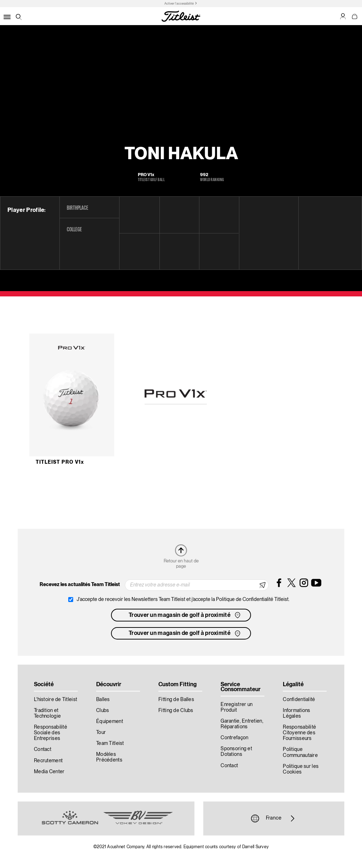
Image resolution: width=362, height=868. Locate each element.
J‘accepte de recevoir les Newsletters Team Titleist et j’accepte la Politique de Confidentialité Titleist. (183, 600)
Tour (101, 733)
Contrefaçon (234, 738)
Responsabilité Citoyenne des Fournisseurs (299, 733)
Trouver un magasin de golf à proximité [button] (185, 615)
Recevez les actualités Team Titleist (80, 585)
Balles (103, 700)
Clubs (103, 711)
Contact (43, 750)
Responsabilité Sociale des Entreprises (51, 733)
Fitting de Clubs (176, 711)
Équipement (110, 722)
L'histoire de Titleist (56, 700)
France (274, 818)
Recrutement (48, 761)
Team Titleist (110, 743)
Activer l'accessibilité (179, 4)
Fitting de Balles (176, 700)
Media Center (49, 772)
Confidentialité (299, 700)
